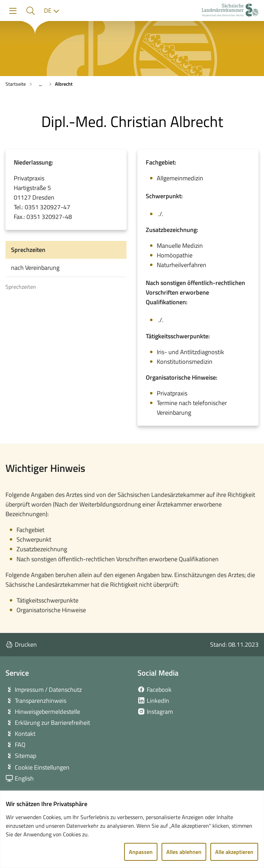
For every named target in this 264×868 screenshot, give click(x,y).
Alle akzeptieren (234, 852)
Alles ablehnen (184, 852)
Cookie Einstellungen (42, 767)
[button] (30, 11)
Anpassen (141, 852)
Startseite (16, 84)
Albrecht (64, 84)
